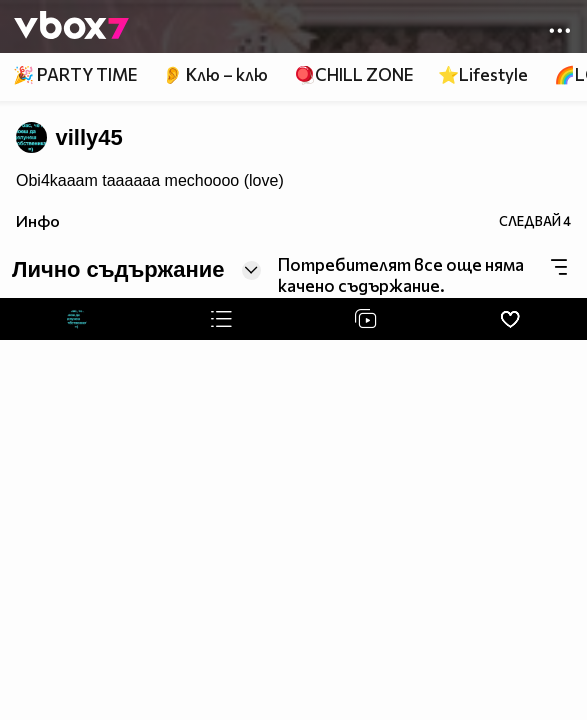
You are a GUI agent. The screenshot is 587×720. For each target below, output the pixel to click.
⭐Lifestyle (483, 74)
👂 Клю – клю (215, 74)
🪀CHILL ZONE (353, 74)
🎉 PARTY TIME (75, 74)
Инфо (38, 220)
